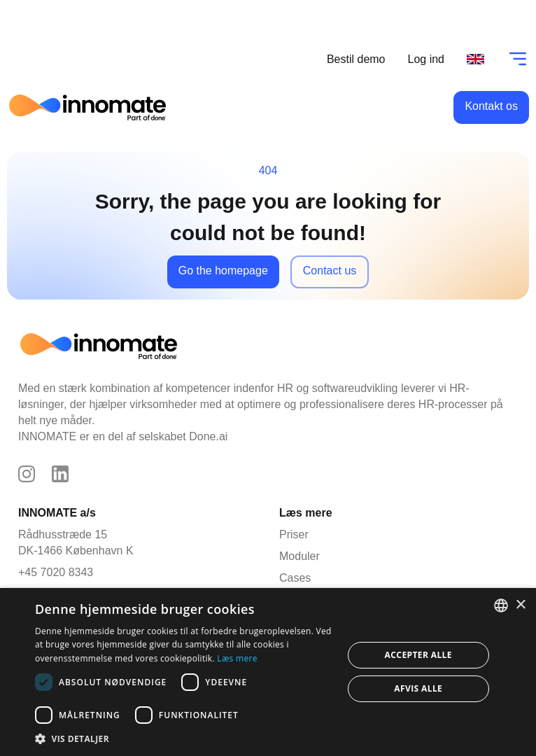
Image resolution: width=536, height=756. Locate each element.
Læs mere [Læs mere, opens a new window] (237, 658)
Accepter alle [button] (418, 655)
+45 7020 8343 (56, 572)
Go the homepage (223, 271)
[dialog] (268, 672)
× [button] (520, 605)
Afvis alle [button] (418, 688)
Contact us (330, 271)
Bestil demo (356, 59)
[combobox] (501, 605)
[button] (184, 738)
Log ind (426, 59)
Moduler (296, 556)
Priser (294, 534)
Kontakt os (491, 106)
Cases (295, 578)
